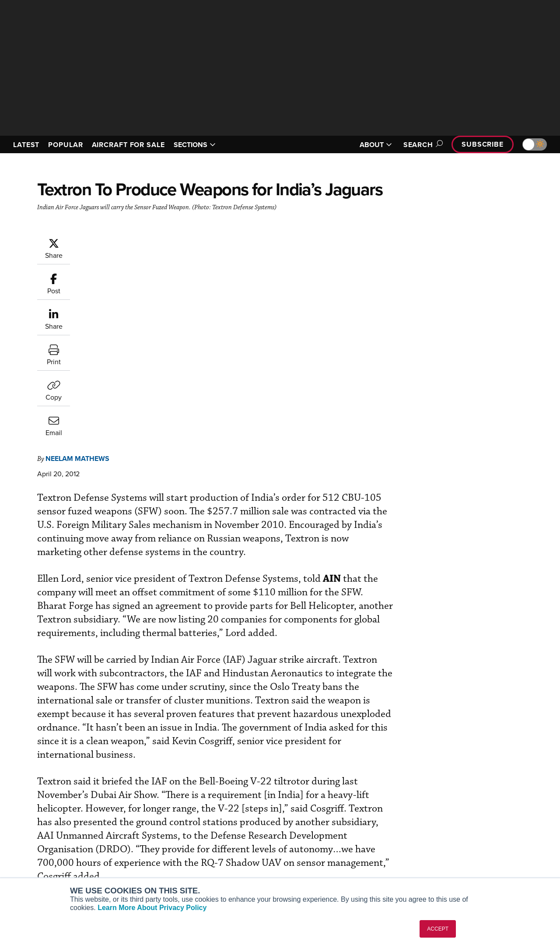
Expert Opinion (315, 822)
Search (422, 145)
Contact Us (451, 846)
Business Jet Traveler (47, 846)
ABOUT (376, 145)
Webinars (307, 858)
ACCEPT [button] (438, 929)
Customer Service (178, 822)
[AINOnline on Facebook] (7, 770)
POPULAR (65, 145)
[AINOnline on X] (42, 770)
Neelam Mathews (130, 242)
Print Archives (313, 810)
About (443, 810)
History (445, 834)
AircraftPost (34, 834)
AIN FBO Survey (39, 810)
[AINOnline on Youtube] (24, 770)
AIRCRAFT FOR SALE (128, 145)
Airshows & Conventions (328, 870)
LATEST (26, 145)
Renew (162, 834)
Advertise (454, 858)
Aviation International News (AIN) (64, 822)
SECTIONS (195, 145)
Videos (303, 846)
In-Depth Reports (317, 834)
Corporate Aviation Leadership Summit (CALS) (66, 873)
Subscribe (483, 144)
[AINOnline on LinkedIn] (59, 770)
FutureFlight (29, 858)
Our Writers (451, 822)
